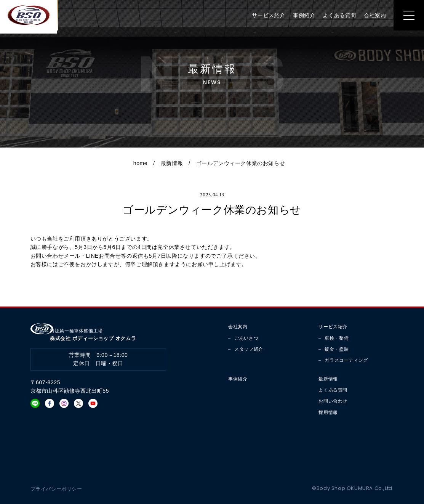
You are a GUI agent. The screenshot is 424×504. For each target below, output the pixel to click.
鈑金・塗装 (337, 349)
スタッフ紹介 (249, 349)
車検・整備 (337, 338)
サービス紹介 (265, 17)
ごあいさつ (246, 338)
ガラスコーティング (346, 360)
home (140, 163)
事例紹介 (300, 17)
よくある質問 (336, 17)
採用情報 (328, 413)
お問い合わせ (333, 401)
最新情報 (172, 163)
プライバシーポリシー (58, 489)
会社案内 (371, 17)
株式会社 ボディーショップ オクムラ (98, 331)
